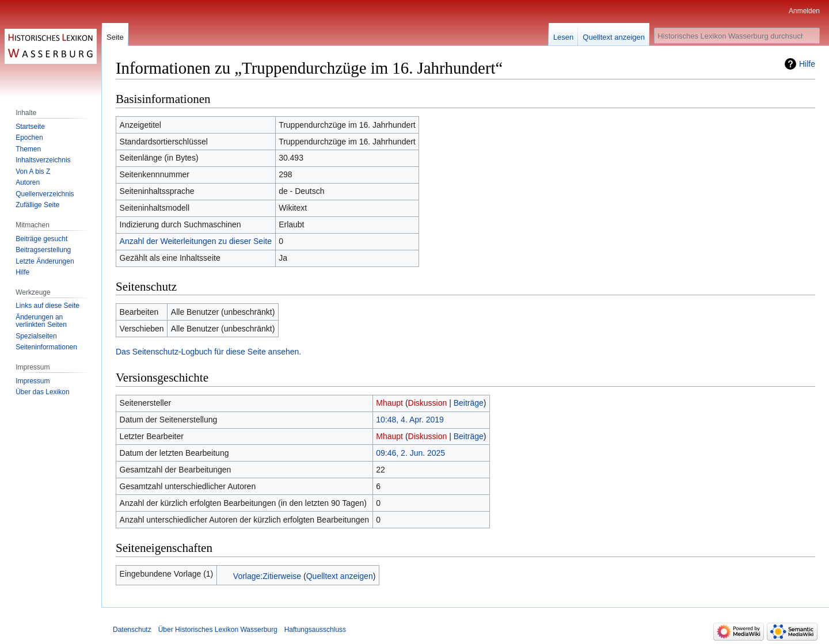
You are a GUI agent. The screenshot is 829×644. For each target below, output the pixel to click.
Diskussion (428, 403)
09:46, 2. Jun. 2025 (410, 453)
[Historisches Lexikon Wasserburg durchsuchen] (737, 36)
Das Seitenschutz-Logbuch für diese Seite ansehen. (208, 352)
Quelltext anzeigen (340, 576)
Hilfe (807, 64)
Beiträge (469, 403)
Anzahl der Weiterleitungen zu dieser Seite (196, 241)
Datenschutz (132, 630)
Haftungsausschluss (315, 630)
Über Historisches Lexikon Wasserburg (218, 630)
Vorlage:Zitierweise (267, 576)
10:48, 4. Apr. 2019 (410, 420)
